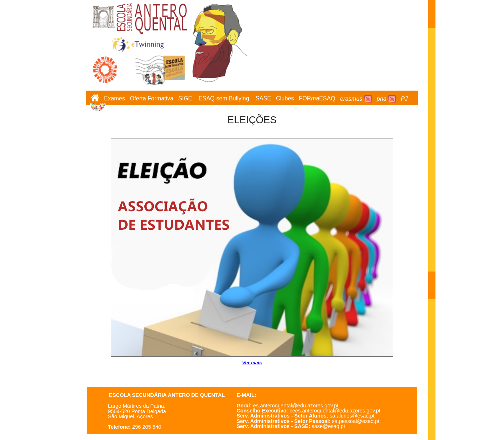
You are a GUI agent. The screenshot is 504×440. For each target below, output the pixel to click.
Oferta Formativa (152, 99)
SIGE (185, 99)
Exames (115, 99)
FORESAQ (317, 99)
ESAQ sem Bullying (224, 99)
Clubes (285, 99)
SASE (263, 99)
